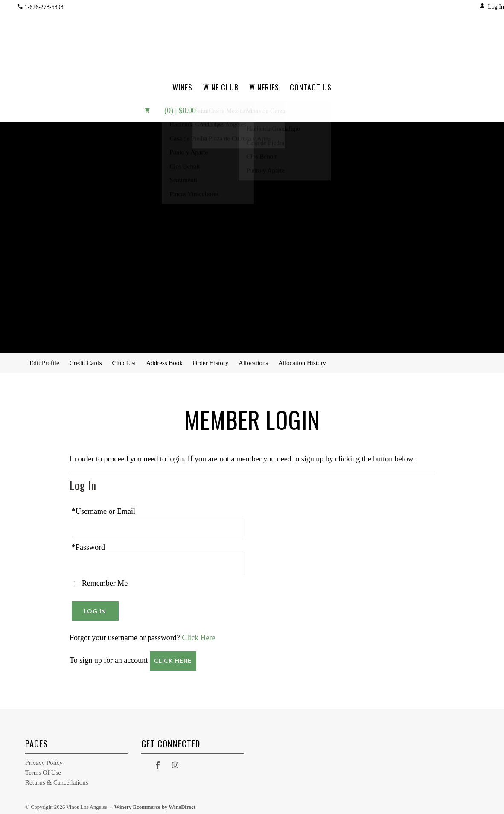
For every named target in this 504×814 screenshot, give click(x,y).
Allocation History (302, 363)
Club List (124, 363)
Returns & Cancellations (57, 780)
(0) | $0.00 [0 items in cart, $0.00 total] (164, 111)
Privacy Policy (44, 760)
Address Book (164, 363)
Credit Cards (85, 363)
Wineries (264, 87)
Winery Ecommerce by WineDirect (155, 805)
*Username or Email (103, 511)
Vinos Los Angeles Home (252, 38)
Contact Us (311, 87)
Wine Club (221, 87)
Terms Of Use (43, 770)
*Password (88, 546)
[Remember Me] (77, 581)
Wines (182, 87)
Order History (211, 363)
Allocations (253, 363)
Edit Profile (44, 363)
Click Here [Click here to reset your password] (198, 635)
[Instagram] (175, 762)
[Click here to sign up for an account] (173, 658)
